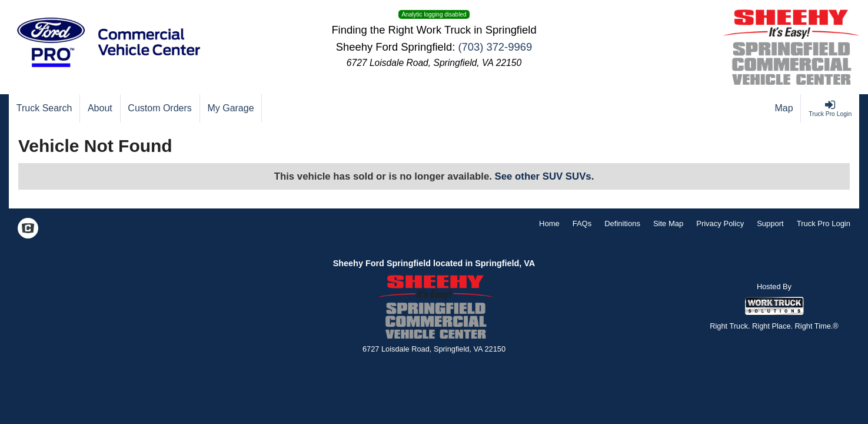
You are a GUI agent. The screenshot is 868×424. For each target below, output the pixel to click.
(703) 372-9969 (495, 47)
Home (549, 223)
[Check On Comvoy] (28, 230)
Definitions (622, 223)
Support (770, 223)
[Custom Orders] (160, 108)
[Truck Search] (44, 108)
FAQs (582, 223)
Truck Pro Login (824, 223)
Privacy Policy (720, 223)
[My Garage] (231, 108)
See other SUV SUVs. (545, 176)
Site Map (668, 223)
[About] (100, 108)
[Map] (784, 108)
